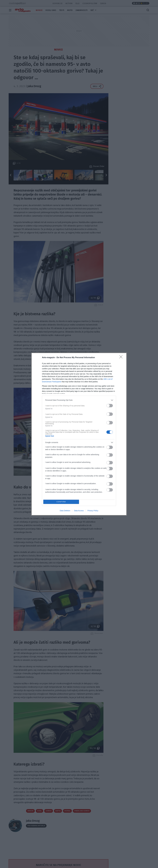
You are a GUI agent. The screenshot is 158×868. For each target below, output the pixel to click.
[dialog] (79, 434)
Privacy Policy (93, 511)
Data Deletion (65, 511)
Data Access (79, 511)
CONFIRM (61, 502)
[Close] (122, 358)
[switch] (110, 406)
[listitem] (79, 400)
